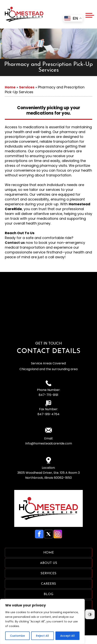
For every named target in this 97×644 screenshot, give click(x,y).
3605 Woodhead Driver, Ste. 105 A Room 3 (48, 475)
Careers (48, 584)
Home (10, 87)
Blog (48, 594)
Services (27, 87)
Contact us (15, 243)
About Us (49, 563)
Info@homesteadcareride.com (49, 443)
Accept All (67, 636)
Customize (17, 636)
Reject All (42, 636)
